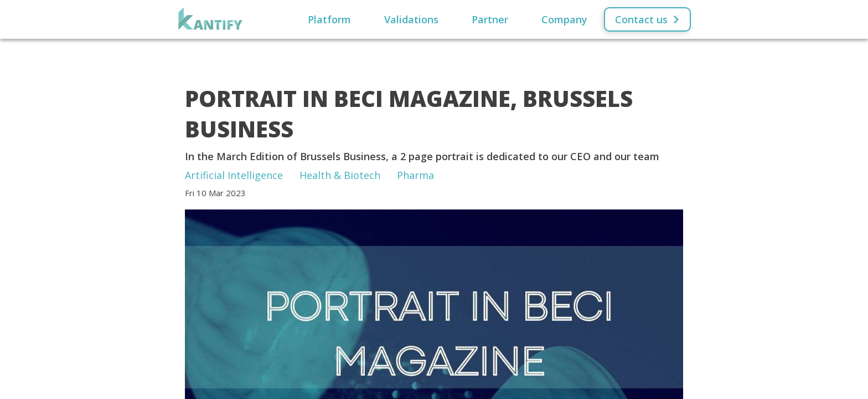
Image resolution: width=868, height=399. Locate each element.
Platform (329, 19)
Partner (490, 19)
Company (564, 19)
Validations (411, 19)
